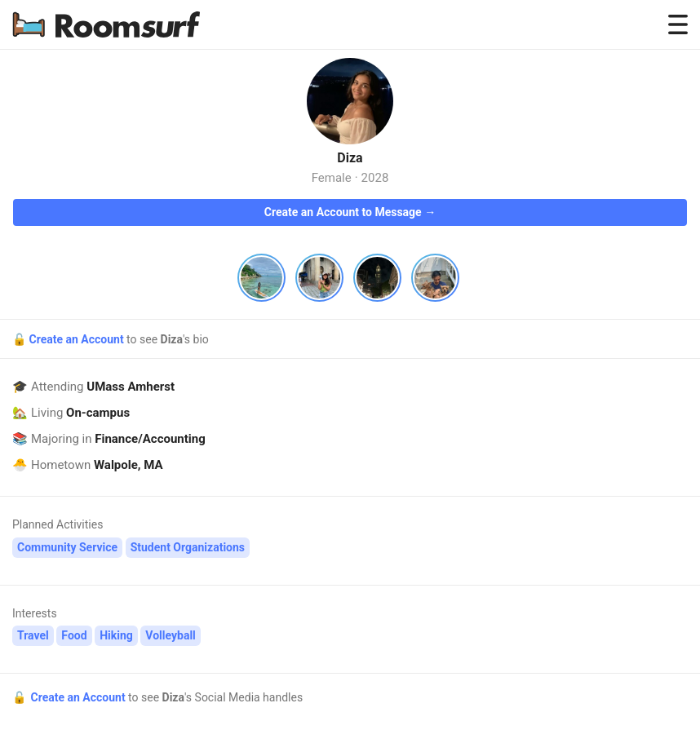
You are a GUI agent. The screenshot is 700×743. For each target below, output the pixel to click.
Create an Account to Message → (350, 212)
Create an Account (78, 339)
